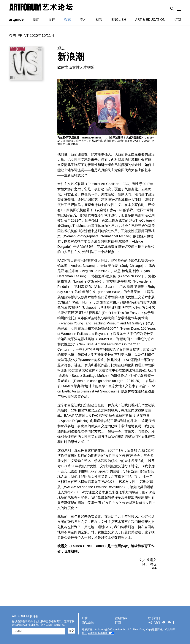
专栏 (83, 20)
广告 (85, 618)
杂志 (67, 20)
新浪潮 (71, 57)
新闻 (36, 20)
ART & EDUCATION (150, 20)
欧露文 (62, 546)
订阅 (178, 20)
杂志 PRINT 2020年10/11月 (32, 36)
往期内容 (121, 618)
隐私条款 (88, 623)
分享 (154, 568)
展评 (52, 20)
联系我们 (154, 618)
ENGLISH (119, 20)
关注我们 (154, 623)
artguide (16, 19)
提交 (71, 631)
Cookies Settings (98, 633)
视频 (99, 20)
